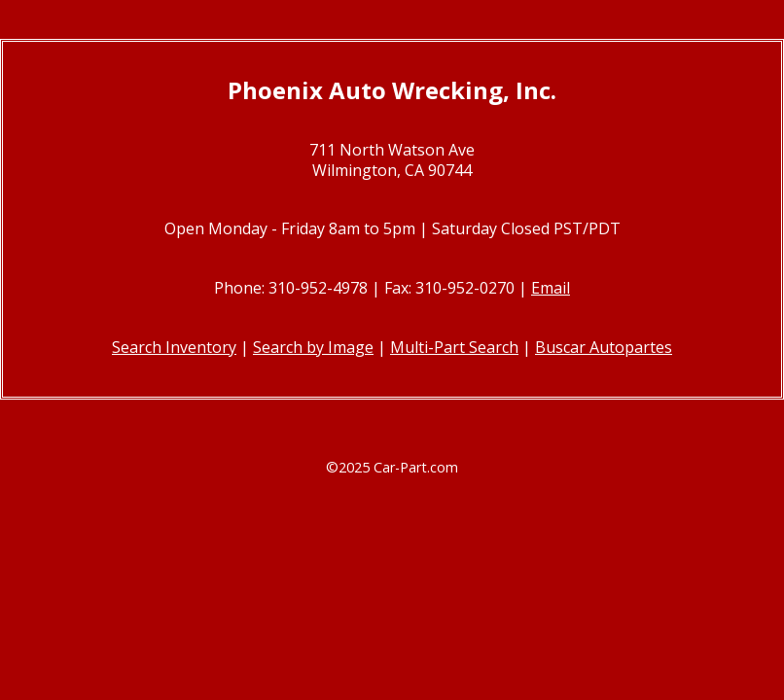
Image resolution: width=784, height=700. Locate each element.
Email (551, 288)
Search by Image (313, 347)
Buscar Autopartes (604, 347)
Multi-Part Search (454, 347)
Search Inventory (174, 347)
